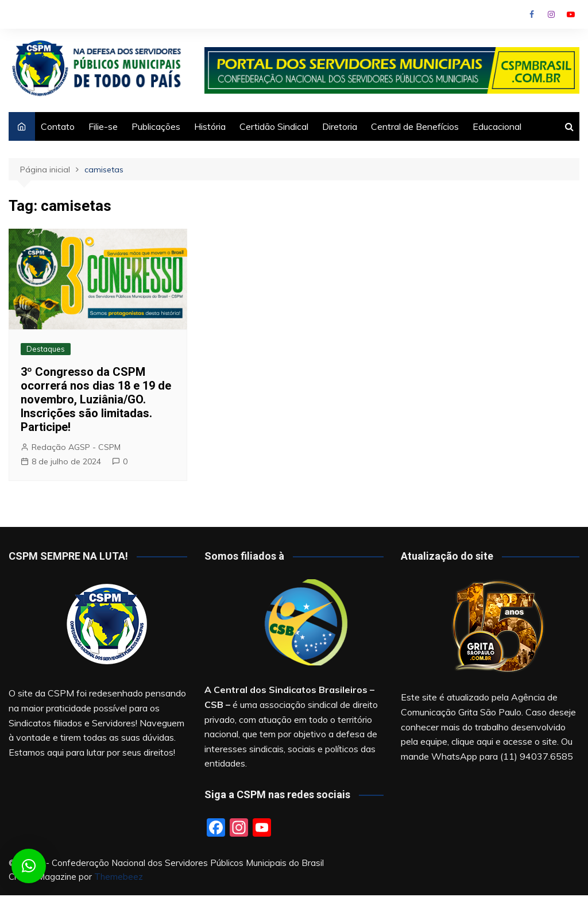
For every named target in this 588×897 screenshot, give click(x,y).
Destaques (46, 349)
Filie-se (103, 126)
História (210, 126)
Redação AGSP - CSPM (76, 447)
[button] (29, 866)
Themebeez (119, 877)
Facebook (532, 14)
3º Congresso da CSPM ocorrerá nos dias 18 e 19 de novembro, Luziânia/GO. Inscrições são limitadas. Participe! (96, 399)
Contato (58, 126)
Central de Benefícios (415, 126)
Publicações (156, 126)
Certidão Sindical (274, 126)
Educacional (497, 126)
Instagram (551, 14)
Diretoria (340, 126)
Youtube (571, 14)
